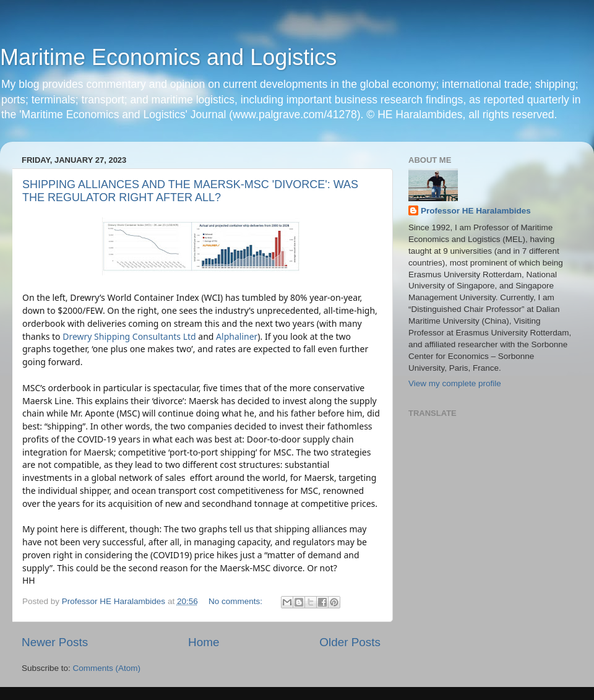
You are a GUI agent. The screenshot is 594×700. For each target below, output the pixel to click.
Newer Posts (55, 642)
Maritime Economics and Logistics (168, 57)
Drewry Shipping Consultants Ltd (129, 336)
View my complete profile (455, 383)
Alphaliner (237, 336)
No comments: (237, 601)
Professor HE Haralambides (476, 211)
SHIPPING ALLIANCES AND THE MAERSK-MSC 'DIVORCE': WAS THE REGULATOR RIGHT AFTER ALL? (190, 191)
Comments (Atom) (107, 668)
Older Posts (350, 642)
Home (204, 642)
